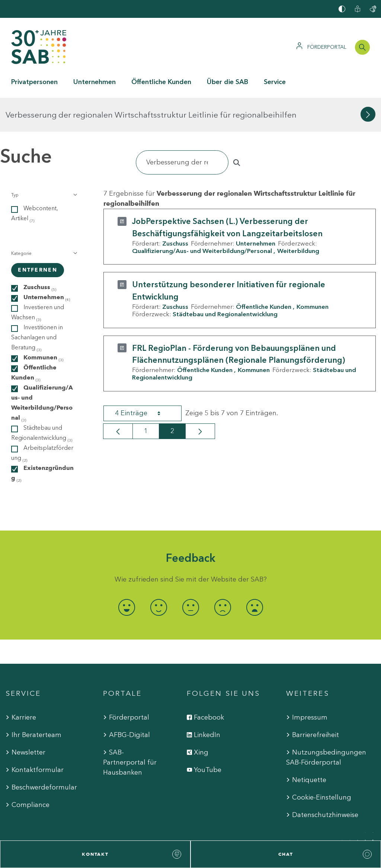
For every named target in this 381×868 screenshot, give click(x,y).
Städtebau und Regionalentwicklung (225, 280)
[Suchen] (182, 129)
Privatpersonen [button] (34, 82)
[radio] (127, 574)
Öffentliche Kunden (264, 273)
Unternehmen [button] (95, 82)
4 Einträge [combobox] (144, 379)
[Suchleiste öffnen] (362, 47)
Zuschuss (175, 209)
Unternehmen (256, 209)
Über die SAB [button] (228, 82)
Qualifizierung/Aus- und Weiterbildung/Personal (202, 217)
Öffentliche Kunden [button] (161, 82)
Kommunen (313, 273)
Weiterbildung (298, 217)
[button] (44, 161)
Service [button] (275, 82)
